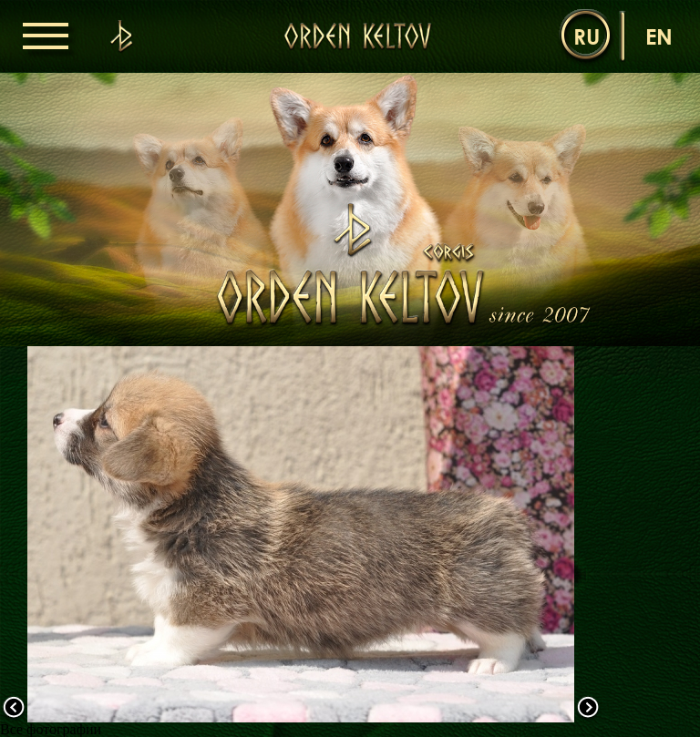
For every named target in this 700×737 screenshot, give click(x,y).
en (659, 36)
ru (587, 36)
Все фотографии (51, 729)
